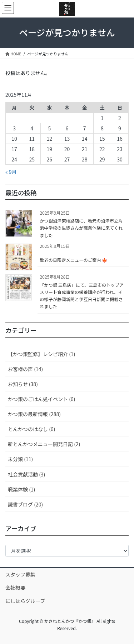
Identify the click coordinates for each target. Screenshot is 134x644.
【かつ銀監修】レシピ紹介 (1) (41, 354)
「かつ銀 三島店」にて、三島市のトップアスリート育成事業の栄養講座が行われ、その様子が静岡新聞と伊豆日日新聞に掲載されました (82, 296)
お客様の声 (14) (25, 369)
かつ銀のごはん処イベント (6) (41, 399)
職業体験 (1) (21, 489)
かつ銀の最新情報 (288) (34, 414)
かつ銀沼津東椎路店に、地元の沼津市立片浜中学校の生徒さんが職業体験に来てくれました (81, 228)
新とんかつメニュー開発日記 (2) (44, 444)
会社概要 (15, 588)
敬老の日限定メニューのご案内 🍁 (73, 260)
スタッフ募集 (20, 574)
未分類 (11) (20, 459)
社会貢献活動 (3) (26, 474)
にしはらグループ (25, 601)
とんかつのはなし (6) (31, 429)
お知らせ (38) (23, 384)
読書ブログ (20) (25, 504)
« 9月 (11, 172)
